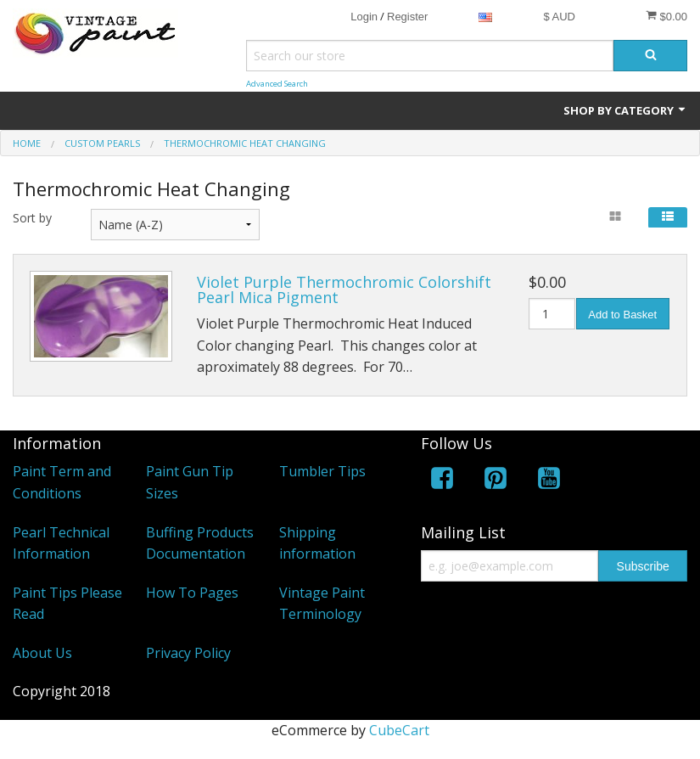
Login (364, 17)
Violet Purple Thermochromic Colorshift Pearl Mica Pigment (344, 290)
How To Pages (192, 593)
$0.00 (666, 16)
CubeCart (399, 730)
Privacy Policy (188, 653)
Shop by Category (625, 110)
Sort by (32, 218)
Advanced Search (277, 84)
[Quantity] (552, 314)
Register (407, 17)
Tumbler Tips (322, 471)
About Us (42, 653)
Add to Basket (622, 315)
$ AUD (559, 17)
